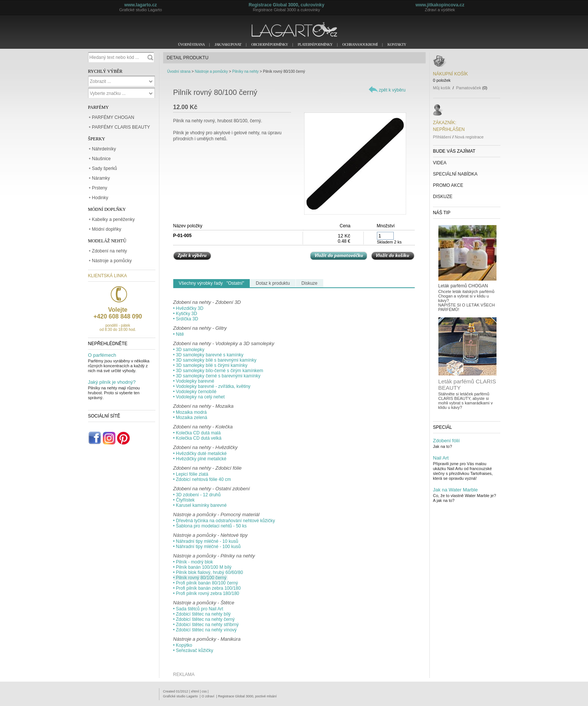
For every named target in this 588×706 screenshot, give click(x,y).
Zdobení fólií (447, 441)
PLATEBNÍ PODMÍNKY (315, 44)
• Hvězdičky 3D (188, 308)
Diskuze (310, 283)
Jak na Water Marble (455, 490)
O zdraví (208, 696)
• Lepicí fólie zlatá (191, 474)
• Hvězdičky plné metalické (200, 459)
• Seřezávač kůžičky (193, 650)
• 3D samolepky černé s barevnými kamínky (217, 376)
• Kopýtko (183, 645)
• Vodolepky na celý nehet (199, 397)
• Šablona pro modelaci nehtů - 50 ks (210, 526)
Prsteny (100, 188)
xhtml (195, 691)
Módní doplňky (106, 229)
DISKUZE (443, 197)
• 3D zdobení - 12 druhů (197, 495)
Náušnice (101, 159)
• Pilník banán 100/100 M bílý (202, 567)
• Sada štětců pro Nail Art (198, 609)
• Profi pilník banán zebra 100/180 (207, 588)
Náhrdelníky (104, 149)
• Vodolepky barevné (194, 381)
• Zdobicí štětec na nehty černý (204, 619)
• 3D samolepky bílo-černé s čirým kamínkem (218, 371)
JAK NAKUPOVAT (228, 44)
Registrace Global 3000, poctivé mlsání (247, 696)
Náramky (101, 178)
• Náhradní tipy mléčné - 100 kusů (207, 547)
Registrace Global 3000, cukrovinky (286, 5)
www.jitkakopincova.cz (440, 5)
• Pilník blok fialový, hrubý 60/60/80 (208, 572)
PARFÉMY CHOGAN (113, 117)
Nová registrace (469, 137)
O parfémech (102, 355)
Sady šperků (104, 168)
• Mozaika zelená (190, 418)
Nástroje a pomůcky (112, 261)
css (204, 691)
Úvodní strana (179, 71)
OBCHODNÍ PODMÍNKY (270, 44)
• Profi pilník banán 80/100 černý (206, 583)
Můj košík (442, 88)
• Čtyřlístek (184, 500)
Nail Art (441, 458)
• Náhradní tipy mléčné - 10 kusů (206, 541)
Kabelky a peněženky (113, 219)
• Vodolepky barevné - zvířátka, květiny (212, 386)
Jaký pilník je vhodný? (112, 382)
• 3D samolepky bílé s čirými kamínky (210, 365)
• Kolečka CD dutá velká (197, 438)
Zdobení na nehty (109, 251)
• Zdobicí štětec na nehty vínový (205, 630)
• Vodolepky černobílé (195, 392)
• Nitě (179, 334)
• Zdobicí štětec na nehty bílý (202, 614)
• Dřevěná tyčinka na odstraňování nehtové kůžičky (224, 521)
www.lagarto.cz (140, 5)
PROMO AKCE (448, 185)
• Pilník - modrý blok (193, 562)
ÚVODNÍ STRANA (191, 44)
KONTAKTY (397, 44)
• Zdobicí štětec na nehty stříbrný (206, 625)
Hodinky (100, 198)
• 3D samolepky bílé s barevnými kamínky (215, 360)
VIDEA (440, 163)
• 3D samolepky (189, 350)
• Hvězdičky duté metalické (200, 454)
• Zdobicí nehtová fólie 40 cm (202, 479)
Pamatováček (469, 88)
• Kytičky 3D (185, 314)
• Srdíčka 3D (186, 319)
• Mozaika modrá (190, 412)
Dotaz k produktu (273, 283)
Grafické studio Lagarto (181, 696)
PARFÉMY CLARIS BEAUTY (121, 127)
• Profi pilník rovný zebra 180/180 (206, 593)
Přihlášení (442, 137)
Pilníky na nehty (245, 71)
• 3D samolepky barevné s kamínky (208, 355)
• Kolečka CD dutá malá (197, 433)
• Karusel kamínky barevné (200, 505)
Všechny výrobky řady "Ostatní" (212, 283)
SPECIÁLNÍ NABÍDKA (455, 174)
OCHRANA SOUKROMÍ (360, 44)
